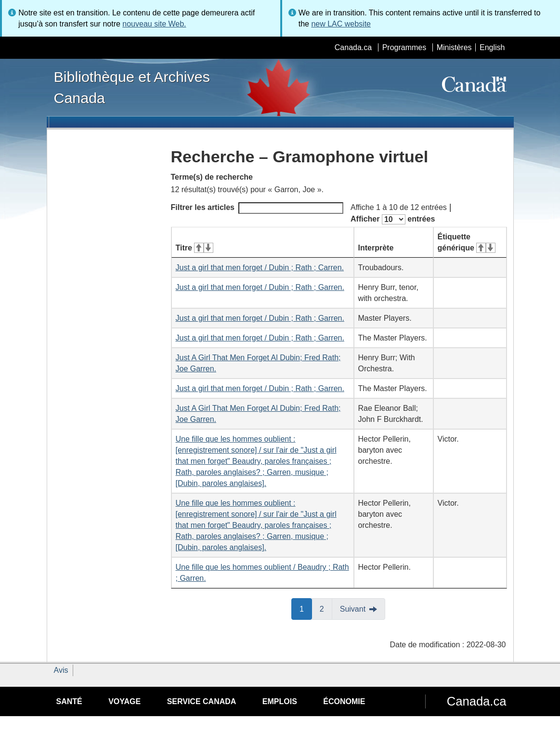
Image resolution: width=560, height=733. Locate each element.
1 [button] (306, 608)
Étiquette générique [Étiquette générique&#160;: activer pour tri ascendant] (467, 242)
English (492, 47)
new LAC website (341, 24)
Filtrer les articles (257, 208)
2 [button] (326, 608)
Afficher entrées (393, 219)
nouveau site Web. (154, 24)
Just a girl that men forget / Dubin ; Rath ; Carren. (260, 268)
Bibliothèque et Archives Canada (132, 87)
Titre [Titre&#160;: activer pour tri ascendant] (195, 248)
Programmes (404, 47)
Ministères (454, 47)
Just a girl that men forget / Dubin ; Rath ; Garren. (260, 287)
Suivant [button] (353, 609)
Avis (61, 670)
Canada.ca (353, 47)
